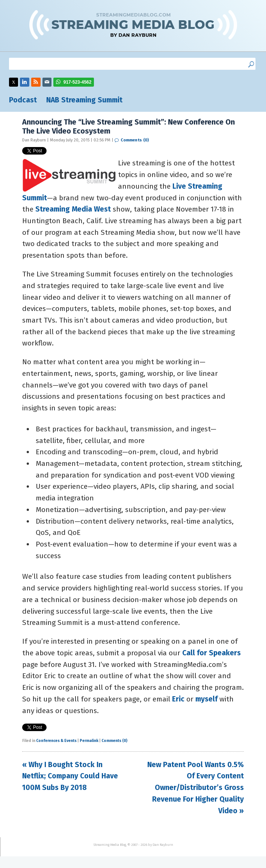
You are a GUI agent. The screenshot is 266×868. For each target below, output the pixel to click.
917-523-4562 (78, 82)
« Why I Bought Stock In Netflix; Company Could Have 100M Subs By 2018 (70, 776)
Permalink (89, 741)
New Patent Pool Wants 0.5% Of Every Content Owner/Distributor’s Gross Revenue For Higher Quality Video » (196, 788)
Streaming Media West (73, 209)
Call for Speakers (212, 653)
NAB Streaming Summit (84, 100)
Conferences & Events (56, 741)
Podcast (23, 100)
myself (206, 699)
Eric (178, 699)
